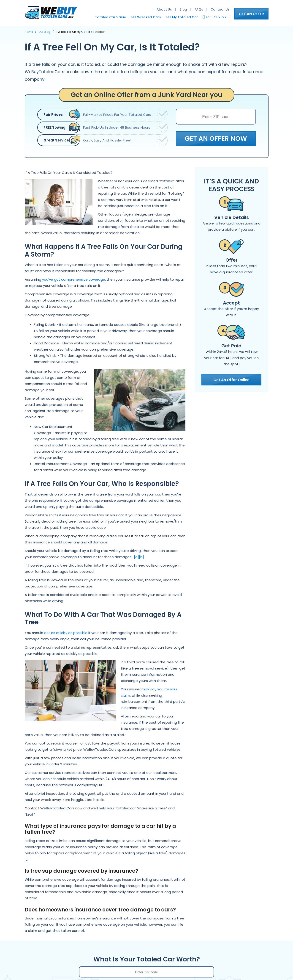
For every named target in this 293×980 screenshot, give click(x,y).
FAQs (199, 9)
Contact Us (220, 9)
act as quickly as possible (66, 633)
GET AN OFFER (251, 14)
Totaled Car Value (110, 17)
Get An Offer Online (231, 380)
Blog (183, 9)
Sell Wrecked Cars (146, 17)
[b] (141, 557)
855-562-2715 (218, 17)
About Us (164, 9)
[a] (136, 557)
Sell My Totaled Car (182, 17)
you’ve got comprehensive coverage (74, 279)
